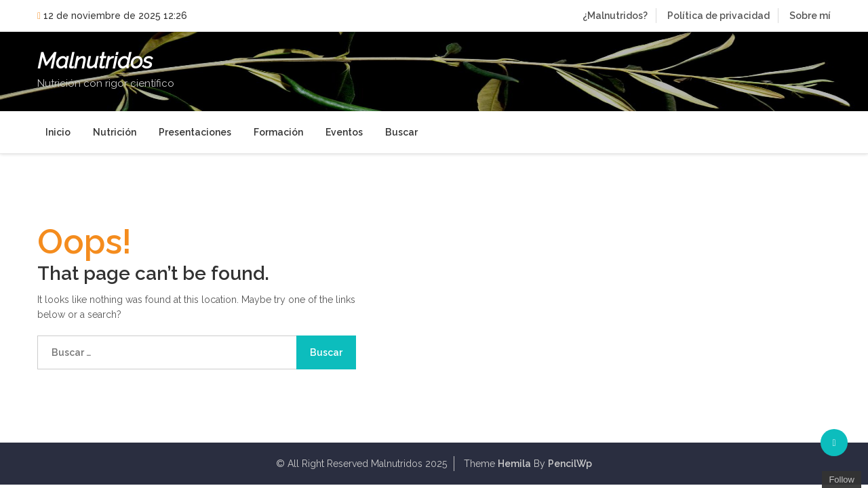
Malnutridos (95, 61)
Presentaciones (195, 132)
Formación (278, 132)
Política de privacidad (718, 16)
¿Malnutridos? (615, 16)
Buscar (401, 132)
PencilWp (570, 464)
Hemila (514, 464)
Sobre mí (810, 16)
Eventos (344, 132)
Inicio (58, 132)
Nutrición (115, 132)
